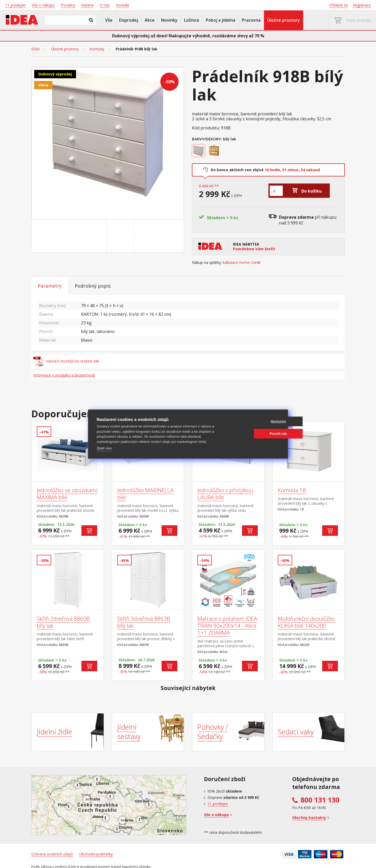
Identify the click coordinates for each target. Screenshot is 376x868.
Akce (150, 20)
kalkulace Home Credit (242, 263)
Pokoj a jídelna (221, 20)
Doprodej (129, 20)
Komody (97, 49)
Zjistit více (104, 448)
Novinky (169, 20)
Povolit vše (254, 434)
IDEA (36, 49)
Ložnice (192, 20)
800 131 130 (320, 800)
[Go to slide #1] (94, 236)
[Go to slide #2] (121, 236)
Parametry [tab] (50, 286)
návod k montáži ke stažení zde (66, 361)
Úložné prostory (284, 20)
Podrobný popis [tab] (93, 286)
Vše (109, 20)
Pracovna (251, 20)
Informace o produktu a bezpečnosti (64, 375)
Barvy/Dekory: (207, 139)
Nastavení (254, 421)
